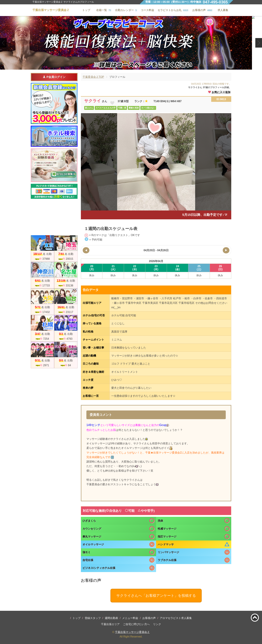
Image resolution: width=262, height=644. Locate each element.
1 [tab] (126, 67)
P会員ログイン (54, 77)
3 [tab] (136, 67)
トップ (77, 618)
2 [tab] (131, 67)
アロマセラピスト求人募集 (176, 618)
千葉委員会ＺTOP (93, 77)
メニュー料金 (130, 618)
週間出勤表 (111, 618)
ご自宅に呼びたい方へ (136, 624)
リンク (157, 624)
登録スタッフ (93, 618)
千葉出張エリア (110, 624)
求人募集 (223, 10)
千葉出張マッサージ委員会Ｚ (132, 632)
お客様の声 (149, 618)
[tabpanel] (131, 43)
